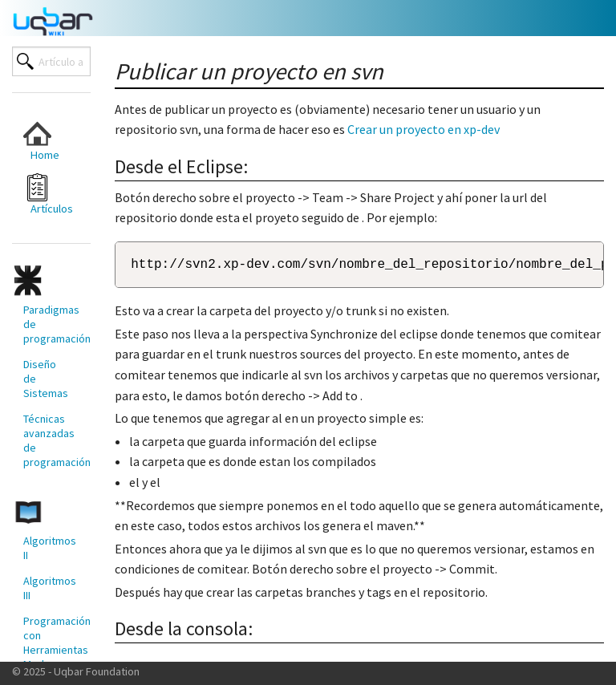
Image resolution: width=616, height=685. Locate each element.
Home (41, 141)
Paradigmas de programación (51, 324)
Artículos (48, 195)
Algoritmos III (50, 588)
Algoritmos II (50, 548)
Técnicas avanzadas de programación (51, 440)
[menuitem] (45, 141)
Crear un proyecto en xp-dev (423, 129)
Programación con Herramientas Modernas (51, 642)
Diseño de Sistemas (46, 379)
